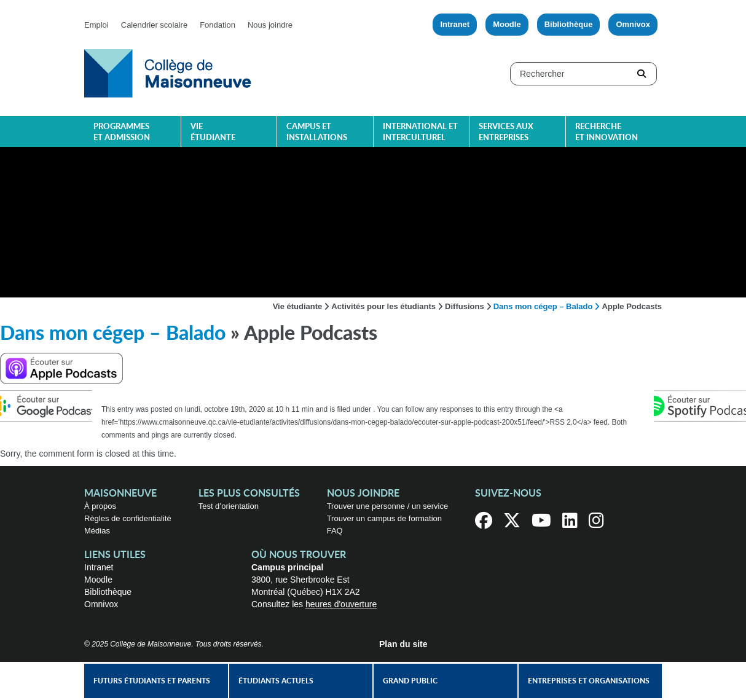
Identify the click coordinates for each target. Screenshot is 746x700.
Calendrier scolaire (154, 25)
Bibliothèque (569, 24)
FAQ (335, 531)
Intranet (455, 24)
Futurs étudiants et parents (152, 681)
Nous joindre (270, 25)
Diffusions (465, 306)
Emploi (96, 25)
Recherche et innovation (607, 132)
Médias (97, 531)
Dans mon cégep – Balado (543, 306)
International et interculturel (420, 132)
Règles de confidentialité (128, 518)
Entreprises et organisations (589, 681)
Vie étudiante (213, 132)
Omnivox (633, 24)
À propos (100, 506)
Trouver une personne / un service (388, 506)
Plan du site (403, 644)
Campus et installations (317, 132)
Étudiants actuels (276, 681)
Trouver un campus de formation (384, 518)
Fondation (218, 25)
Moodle (507, 24)
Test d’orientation (229, 506)
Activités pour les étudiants (383, 306)
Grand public (410, 681)
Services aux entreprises (506, 132)
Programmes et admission (122, 132)
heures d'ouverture (341, 604)
